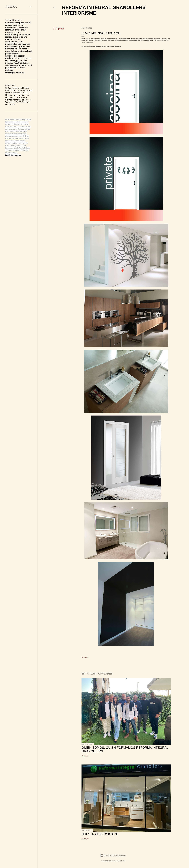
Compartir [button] (58, 29)
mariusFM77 (121, 860)
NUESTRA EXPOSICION (99, 834)
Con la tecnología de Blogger (113, 856)
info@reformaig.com (13, 155)
